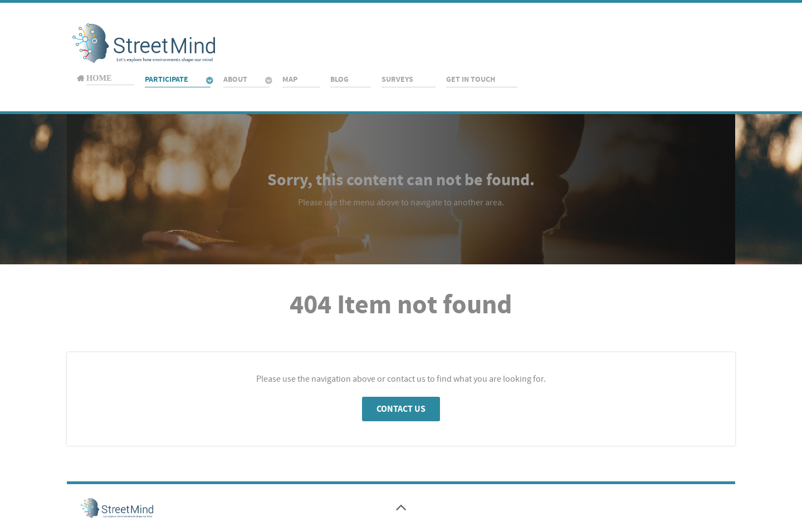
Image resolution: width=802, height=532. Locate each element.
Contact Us (401, 409)
